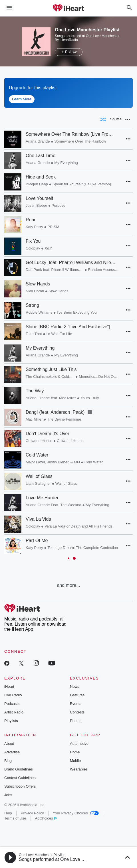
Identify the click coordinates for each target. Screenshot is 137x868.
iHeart (9, 687)
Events (76, 704)
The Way (35, 391)
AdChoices (46, 818)
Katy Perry (34, 227)
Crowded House (39, 441)
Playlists (11, 721)
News (75, 687)
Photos (76, 721)
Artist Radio (14, 712)
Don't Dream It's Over (48, 434)
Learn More (22, 99)
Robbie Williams (39, 312)
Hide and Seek (41, 177)
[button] (128, 120)
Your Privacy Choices (76, 813)
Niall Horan (35, 291)
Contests (77, 712)
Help (8, 813)
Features (77, 695)
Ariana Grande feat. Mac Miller (51, 398)
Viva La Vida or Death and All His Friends (78, 526)
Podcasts (12, 704)
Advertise (12, 752)
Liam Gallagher (38, 483)
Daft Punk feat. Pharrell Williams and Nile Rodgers (55, 270)
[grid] (68, 355)
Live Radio (13, 695)
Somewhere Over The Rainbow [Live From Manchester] (71, 134)
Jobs (8, 795)
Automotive (79, 744)
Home (75, 752)
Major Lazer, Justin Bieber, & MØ (53, 462)
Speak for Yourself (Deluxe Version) (82, 184)
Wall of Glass (39, 476)
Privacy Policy (32, 813)
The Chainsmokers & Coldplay (50, 377)
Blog (8, 761)
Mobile (75, 761)
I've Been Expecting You (77, 312)
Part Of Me (37, 541)
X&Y (48, 248)
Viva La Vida (38, 519)
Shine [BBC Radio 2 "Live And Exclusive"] (68, 327)
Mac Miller (34, 419)
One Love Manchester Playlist (42, 855)
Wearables (79, 769)
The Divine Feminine (64, 419)
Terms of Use (15, 818)
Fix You (33, 241)
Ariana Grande (38, 141)
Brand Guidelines (19, 769)
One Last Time (41, 156)
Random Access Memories (103, 270)
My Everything (66, 163)
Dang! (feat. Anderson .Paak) (55, 412)
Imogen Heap (37, 184)
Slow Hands (38, 284)
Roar (31, 220)
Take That (34, 334)
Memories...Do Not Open (99, 377)
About (9, 744)
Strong (32, 305)
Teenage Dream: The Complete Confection (83, 548)
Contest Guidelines (20, 778)
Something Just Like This (51, 369)
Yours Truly (90, 398)
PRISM (53, 227)
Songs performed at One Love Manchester (62, 859)
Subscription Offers (20, 786)
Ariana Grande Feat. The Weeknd (54, 505)
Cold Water (37, 455)
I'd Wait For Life (59, 334)
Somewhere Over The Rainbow (80, 141)
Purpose (59, 205)
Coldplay (33, 248)
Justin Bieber (36, 205)
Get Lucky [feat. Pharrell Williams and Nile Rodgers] (71, 262)
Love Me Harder (42, 498)
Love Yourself (39, 198)
